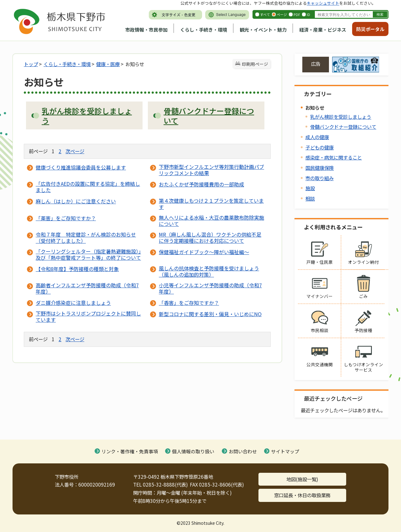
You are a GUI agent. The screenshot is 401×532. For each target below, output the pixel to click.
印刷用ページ (255, 64)
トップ (31, 64)
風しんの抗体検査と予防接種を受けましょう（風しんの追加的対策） (209, 271)
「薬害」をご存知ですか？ (66, 218)
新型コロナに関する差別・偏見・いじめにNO (210, 314)
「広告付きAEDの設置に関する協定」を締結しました (88, 187)
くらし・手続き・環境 (204, 30)
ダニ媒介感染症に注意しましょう (73, 303)
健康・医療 (108, 64)
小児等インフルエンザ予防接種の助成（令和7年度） (210, 288)
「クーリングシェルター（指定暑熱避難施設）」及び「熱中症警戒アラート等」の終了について (88, 254)
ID (308, 14)
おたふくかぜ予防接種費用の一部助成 (201, 184)
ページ (282, 14)
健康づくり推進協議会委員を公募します (81, 167)
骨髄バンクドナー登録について (343, 127)
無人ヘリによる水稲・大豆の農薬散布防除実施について (211, 221)
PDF (297, 14)
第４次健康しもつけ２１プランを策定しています (211, 204)
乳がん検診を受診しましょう (341, 117)
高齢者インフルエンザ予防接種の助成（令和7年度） (87, 288)
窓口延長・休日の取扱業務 (302, 495)
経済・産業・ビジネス (323, 30)
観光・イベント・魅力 (263, 30)
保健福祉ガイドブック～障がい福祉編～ (204, 252)
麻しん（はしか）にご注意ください (76, 201)
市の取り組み (320, 178)
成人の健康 (317, 137)
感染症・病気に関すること (334, 157)
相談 (310, 198)
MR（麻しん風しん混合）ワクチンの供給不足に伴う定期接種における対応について (210, 237)
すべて (265, 14)
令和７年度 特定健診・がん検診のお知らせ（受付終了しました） (86, 237)
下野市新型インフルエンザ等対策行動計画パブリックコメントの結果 (211, 170)
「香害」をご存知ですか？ (189, 303)
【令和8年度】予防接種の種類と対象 (77, 269)
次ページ (75, 151)
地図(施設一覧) (302, 479)
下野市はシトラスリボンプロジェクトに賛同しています (88, 316)
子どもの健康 (320, 147)
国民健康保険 (320, 168)
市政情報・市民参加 (146, 30)
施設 (310, 188)
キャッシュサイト (323, 3)
